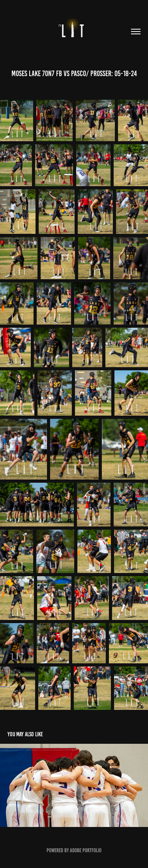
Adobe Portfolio (86, 850)
